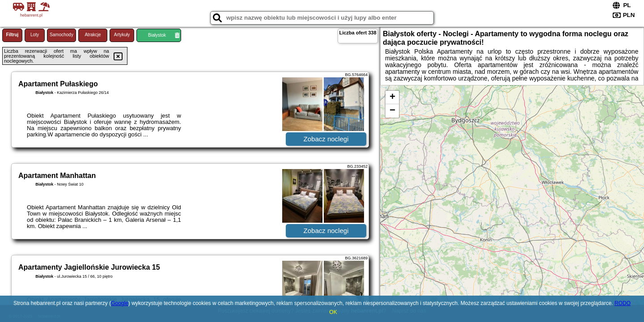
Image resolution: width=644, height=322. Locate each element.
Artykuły (122, 35)
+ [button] (392, 97)
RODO (623, 303)
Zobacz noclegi (326, 139)
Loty (35, 35)
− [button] (392, 111)
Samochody (61, 35)
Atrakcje (93, 35)
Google (120, 303)
